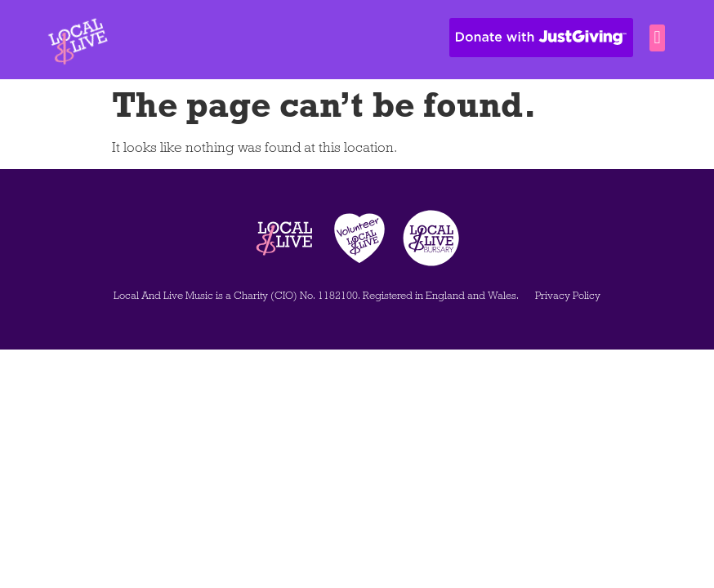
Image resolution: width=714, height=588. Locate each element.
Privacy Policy (568, 296)
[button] (657, 38)
